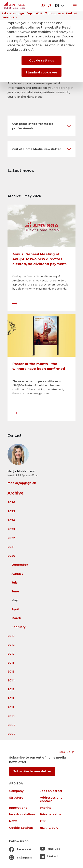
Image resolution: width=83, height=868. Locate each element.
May (15, 600)
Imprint (45, 808)
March (16, 618)
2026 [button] (11, 502)
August (17, 574)
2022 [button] (11, 538)
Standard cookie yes (41, 72)
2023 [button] (11, 529)
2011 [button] (11, 707)
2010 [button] (11, 716)
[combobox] (59, 6)
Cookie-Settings (21, 828)
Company (16, 791)
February (18, 627)
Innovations (18, 808)
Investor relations (22, 814)
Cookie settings (42, 60)
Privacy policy (50, 814)
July (15, 583)
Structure (16, 798)
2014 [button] (11, 680)
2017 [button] (11, 654)
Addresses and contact (51, 799)
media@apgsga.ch (22, 483)
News (13, 821)
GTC (43, 821)
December (20, 565)
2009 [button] (11, 725)
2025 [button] (11, 511)
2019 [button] (11, 636)
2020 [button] (11, 556)
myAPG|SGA (49, 828)
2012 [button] (11, 698)
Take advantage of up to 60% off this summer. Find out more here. (39, 15)
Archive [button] (16, 493)
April (15, 609)
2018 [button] (11, 645)
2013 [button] (11, 689)
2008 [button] (11, 734)
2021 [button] (11, 547)
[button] (41, 126)
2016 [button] (11, 663)
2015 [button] (11, 672)
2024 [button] (11, 520)
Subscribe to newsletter (32, 771)
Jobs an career (51, 791)
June (15, 591)
